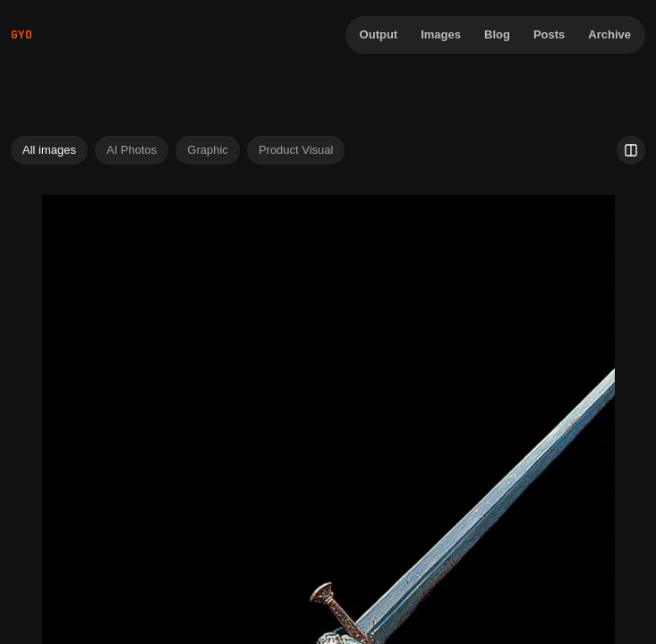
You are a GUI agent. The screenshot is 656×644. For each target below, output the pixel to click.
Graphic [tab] (208, 150)
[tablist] (178, 150)
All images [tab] (49, 150)
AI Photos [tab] (132, 150)
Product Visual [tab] (296, 150)
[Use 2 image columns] (631, 150)
